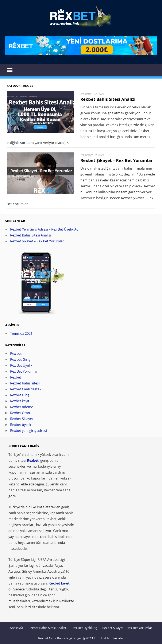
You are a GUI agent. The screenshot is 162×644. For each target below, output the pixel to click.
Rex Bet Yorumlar (24, 371)
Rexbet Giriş (20, 395)
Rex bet (16, 354)
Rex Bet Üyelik (21, 365)
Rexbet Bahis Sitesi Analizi (108, 99)
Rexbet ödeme (22, 407)
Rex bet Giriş (20, 359)
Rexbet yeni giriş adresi (28, 431)
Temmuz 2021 (21, 333)
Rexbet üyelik (21, 425)
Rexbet (16, 377)
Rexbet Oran (20, 413)
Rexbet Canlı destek (26, 389)
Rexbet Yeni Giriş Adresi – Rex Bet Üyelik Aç (44, 229)
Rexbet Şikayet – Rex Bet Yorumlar (117, 160)
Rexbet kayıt (20, 401)
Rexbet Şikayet (22, 419)
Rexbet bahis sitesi (25, 383)
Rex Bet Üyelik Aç (84, 628)
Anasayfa (16, 628)
